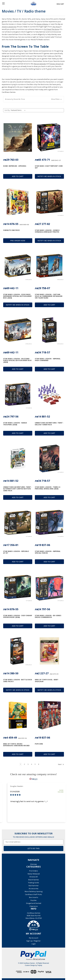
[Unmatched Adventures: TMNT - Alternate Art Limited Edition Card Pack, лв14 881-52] (18, 458)
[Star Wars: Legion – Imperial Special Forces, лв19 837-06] (49, 523)
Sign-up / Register (33, 941)
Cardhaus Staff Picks (33, 894)
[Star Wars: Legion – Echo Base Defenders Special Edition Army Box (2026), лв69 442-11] (18, 266)
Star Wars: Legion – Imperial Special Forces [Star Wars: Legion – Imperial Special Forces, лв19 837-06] (48, 552)
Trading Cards (33, 883)
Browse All (34, 877)
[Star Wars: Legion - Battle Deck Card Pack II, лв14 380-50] (18, 651)
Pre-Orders (33, 871)
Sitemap (33, 864)
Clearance (33, 906)
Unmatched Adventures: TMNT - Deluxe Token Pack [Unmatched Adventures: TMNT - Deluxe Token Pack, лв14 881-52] (49, 424)
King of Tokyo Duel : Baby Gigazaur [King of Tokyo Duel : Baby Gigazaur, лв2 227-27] (47, 680)
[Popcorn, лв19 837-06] (49, 715)
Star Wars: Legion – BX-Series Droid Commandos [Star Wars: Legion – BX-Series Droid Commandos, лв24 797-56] (48, 616)
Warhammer (34, 886)
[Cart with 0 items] (60, 4)
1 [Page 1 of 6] (21, 764)
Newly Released (34, 874)
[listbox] (19, 110)
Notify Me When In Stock (49, 176)
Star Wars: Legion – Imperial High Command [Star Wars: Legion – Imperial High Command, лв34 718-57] (48, 360)
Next (61, 764)
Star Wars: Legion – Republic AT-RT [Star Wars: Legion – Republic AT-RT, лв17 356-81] (16, 552)
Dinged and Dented (34, 903)
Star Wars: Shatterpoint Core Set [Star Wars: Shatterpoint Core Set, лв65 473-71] (49, 167)
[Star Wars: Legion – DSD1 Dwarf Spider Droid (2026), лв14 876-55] (18, 587)
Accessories (34, 889)
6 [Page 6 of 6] (39, 764)
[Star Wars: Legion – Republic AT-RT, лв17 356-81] (18, 523)
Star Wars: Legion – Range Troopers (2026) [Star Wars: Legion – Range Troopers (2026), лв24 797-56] (15, 424)
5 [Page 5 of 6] (35, 764)
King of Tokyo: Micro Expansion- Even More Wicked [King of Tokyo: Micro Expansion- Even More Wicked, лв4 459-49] (16, 745)
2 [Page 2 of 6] (24, 764)
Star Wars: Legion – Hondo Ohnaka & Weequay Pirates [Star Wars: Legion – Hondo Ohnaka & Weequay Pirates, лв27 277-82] (47, 231)
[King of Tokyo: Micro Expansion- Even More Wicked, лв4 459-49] (18, 715)
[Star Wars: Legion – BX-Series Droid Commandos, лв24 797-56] (49, 587)
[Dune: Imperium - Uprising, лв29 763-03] (18, 137)
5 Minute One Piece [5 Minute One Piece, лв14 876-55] (11, 230)
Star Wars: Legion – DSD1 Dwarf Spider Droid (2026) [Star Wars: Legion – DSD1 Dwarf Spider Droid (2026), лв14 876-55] (18, 616)
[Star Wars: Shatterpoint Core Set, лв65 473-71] (49, 137)
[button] (34, 99)
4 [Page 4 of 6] (32, 764)
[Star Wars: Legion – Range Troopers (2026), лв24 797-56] (18, 394)
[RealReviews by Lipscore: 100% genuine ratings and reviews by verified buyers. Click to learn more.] (33, 779)
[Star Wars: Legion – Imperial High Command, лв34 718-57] (49, 330)
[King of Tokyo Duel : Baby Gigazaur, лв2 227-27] (49, 651)
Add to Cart (18, 176)
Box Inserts (34, 897)
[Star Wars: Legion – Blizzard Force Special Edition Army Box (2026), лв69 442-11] (18, 330)
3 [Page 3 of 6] (28, 764)
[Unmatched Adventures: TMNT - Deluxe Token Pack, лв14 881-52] (49, 394)
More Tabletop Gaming (33, 892)
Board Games (34, 880)
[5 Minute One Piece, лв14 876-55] (18, 202)
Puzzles (33, 900)
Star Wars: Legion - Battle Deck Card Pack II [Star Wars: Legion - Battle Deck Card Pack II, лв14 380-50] (18, 680)
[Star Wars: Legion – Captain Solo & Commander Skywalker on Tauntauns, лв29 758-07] (49, 266)
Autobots (29, 61)
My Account (34, 938)
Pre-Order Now (18, 241)
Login (34, 944)
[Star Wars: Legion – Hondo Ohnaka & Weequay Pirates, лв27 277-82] (49, 202)
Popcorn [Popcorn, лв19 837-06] (39, 744)
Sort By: (7, 110)
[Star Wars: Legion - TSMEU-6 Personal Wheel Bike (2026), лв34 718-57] (49, 458)
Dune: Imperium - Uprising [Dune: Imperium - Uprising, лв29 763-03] (15, 166)
